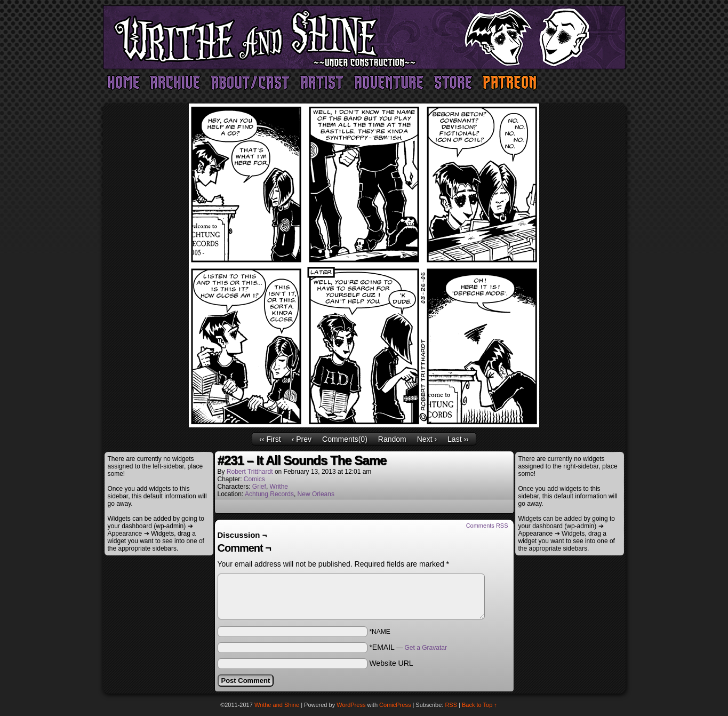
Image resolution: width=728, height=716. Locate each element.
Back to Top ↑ (479, 705)
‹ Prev (302, 439)
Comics (254, 479)
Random (392, 439)
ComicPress (395, 705)
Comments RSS (487, 526)
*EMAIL (408, 647)
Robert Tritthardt (250, 472)
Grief (259, 487)
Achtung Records (269, 494)
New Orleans (316, 494)
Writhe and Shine (364, 37)
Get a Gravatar (426, 648)
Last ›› (458, 439)
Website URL (391, 663)
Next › (427, 439)
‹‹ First (270, 439)
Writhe (279, 487)
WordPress (351, 705)
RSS (451, 705)
